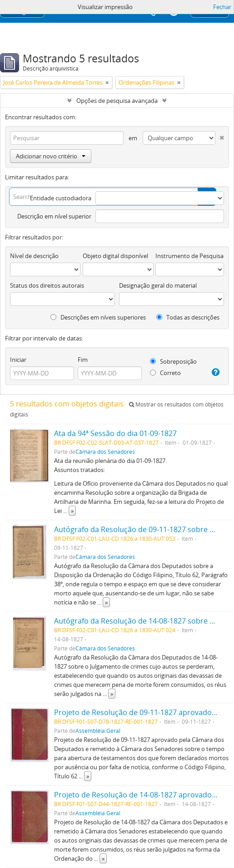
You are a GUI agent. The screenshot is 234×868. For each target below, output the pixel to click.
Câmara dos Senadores (105, 452)
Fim (83, 360)
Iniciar (18, 360)
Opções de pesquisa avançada (117, 101)
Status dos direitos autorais (47, 285)
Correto (165, 373)
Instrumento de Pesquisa (189, 256)
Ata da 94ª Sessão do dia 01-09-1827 (115, 433)
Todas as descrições (188, 317)
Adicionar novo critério (51, 156)
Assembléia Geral (98, 731)
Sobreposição (173, 361)
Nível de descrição (34, 256)
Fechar (222, 7)
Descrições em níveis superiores (98, 317)
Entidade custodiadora (61, 198)
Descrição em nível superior (54, 216)
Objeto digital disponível (115, 256)
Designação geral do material (158, 285)
